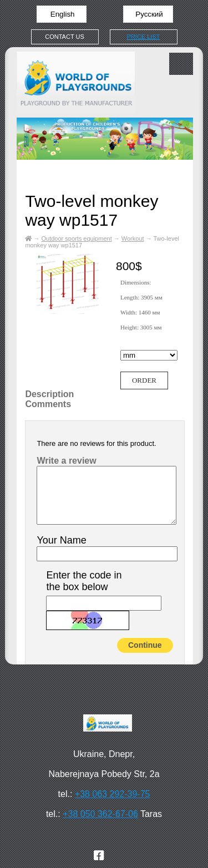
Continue (145, 645)
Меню (181, 64)
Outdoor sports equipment (77, 238)
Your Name (61, 540)
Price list (144, 37)
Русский (148, 14)
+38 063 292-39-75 (113, 794)
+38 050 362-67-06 (100, 814)
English (61, 14)
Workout (133, 238)
